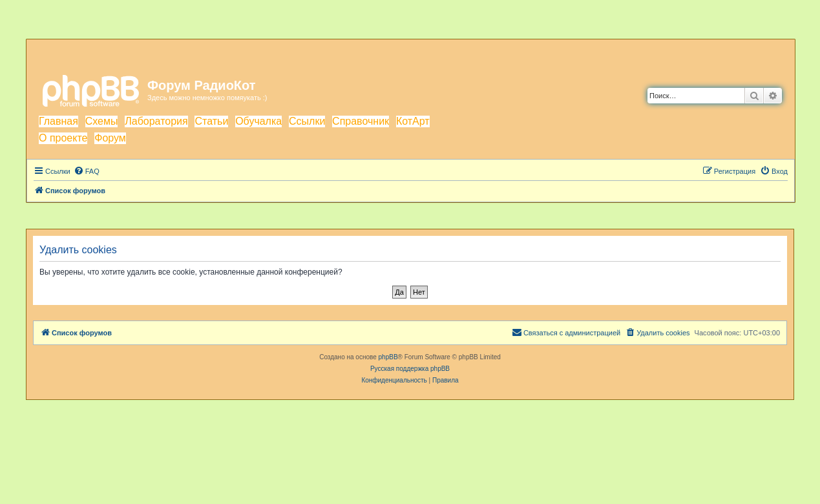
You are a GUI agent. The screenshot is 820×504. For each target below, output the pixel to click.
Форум (110, 138)
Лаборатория (156, 121)
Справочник (361, 121)
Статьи (211, 121)
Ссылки (307, 121)
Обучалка (258, 121)
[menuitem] (87, 171)
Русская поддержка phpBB (410, 369)
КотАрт (413, 121)
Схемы (102, 121)
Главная (58, 121)
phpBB (388, 357)
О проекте (63, 138)
